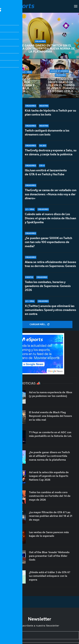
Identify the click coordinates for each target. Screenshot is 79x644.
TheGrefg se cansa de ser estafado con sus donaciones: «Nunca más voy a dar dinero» (51, 194)
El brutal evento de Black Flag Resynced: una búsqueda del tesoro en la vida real (50, 416)
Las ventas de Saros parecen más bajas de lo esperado (49, 534)
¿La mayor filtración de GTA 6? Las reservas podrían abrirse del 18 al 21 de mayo (51, 516)
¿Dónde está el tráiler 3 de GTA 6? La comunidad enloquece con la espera (50, 576)
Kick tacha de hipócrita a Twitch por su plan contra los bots (50, 112)
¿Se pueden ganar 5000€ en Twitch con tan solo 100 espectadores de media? (48, 244)
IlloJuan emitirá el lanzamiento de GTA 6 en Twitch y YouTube (46, 172)
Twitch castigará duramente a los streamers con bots (47, 132)
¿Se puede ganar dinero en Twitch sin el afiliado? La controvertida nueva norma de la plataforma (40, 49)
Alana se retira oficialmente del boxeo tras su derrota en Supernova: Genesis (50, 264)
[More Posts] (39, 324)
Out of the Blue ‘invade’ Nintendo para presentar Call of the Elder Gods (49, 556)
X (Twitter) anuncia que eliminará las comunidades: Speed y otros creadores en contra (50, 310)
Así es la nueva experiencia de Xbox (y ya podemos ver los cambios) (51, 394)
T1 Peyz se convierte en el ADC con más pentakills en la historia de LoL (50, 434)
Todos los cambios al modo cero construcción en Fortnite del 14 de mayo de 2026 (50, 496)
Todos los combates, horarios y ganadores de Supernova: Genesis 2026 (48, 286)
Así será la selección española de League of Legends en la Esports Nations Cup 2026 (49, 476)
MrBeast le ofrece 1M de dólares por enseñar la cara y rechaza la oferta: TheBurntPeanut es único (20, 84)
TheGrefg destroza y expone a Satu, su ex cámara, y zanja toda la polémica (51, 152)
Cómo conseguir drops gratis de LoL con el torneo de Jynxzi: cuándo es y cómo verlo (60, 85)
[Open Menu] (76, 6)
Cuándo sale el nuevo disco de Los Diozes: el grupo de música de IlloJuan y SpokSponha (50, 218)
